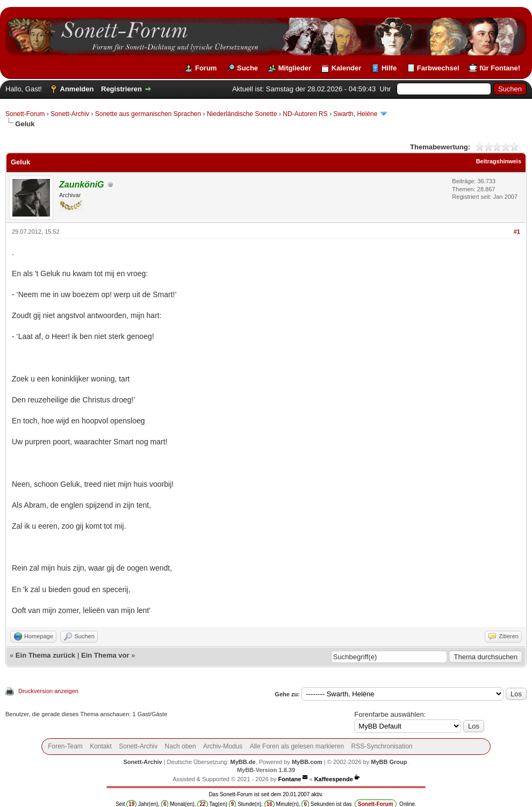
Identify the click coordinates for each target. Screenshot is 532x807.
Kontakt (101, 746)
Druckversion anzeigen (48, 691)
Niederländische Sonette (242, 114)
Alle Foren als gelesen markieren (297, 746)
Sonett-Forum (25, 114)
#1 (517, 232)
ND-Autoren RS (305, 114)
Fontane (290, 779)
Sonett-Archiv (70, 114)
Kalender (347, 68)
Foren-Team (65, 746)
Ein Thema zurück (45, 655)
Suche (247, 68)
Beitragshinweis (499, 161)
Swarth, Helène (356, 114)
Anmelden (77, 89)
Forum (206, 68)
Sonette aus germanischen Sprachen (148, 114)
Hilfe (389, 68)
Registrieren (121, 89)
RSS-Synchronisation (382, 746)
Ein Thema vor (105, 655)
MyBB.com (307, 762)
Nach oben (181, 746)
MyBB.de (243, 762)
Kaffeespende (334, 779)
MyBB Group (389, 762)
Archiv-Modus (223, 746)
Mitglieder (295, 68)
